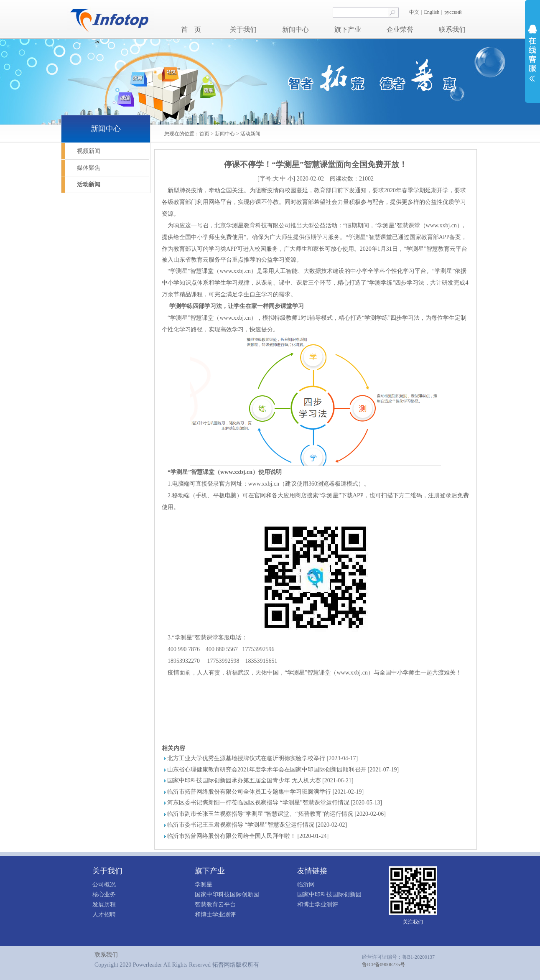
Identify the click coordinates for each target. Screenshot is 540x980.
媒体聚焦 (89, 168)
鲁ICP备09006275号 (383, 965)
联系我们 (452, 29)
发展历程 (104, 905)
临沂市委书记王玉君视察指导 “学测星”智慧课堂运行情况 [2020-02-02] (257, 825)
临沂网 (306, 885)
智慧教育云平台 (215, 905)
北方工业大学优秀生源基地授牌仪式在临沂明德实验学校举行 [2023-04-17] (262, 758)
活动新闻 (250, 134)
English (432, 12)
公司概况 (104, 885)
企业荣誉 (400, 29)
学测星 (204, 885)
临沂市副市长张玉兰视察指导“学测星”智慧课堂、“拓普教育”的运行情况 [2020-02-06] (276, 814)
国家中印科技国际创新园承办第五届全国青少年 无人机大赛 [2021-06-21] (260, 780)
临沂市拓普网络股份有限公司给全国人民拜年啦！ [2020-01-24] (248, 836)
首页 (204, 134)
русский (453, 12)
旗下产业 (348, 29)
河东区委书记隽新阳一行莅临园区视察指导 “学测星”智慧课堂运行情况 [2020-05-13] (275, 803)
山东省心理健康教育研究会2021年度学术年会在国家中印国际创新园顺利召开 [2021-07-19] (283, 770)
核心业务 (104, 895)
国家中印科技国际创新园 (227, 895)
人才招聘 (104, 915)
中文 (414, 12)
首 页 (191, 29)
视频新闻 (89, 151)
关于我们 (243, 29)
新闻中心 (295, 29)
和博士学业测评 (215, 915)
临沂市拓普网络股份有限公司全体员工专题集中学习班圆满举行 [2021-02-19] (265, 792)
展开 (532, 53)
